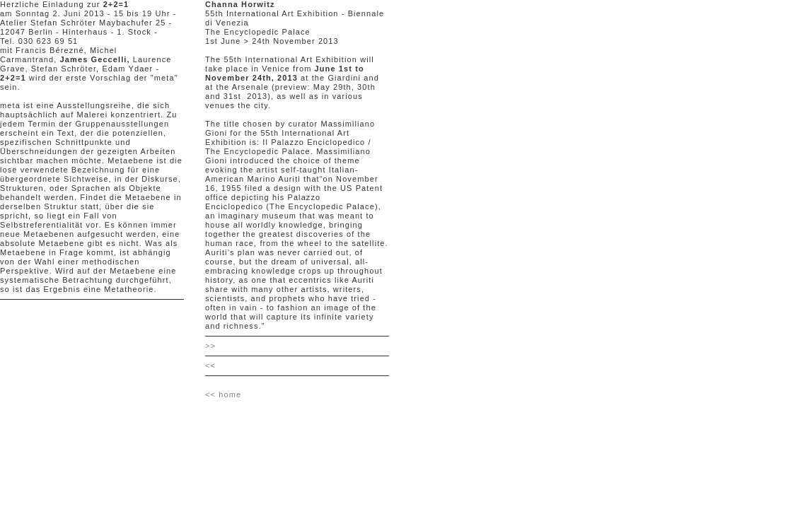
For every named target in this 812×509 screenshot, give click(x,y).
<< (210, 365)
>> (210, 346)
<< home (223, 394)
